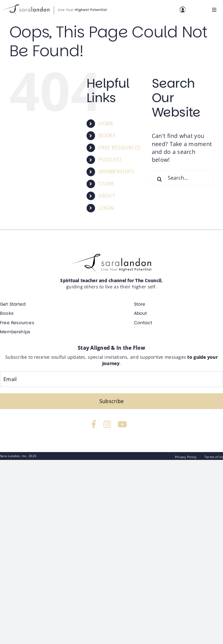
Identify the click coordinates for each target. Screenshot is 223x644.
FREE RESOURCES (119, 148)
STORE (106, 184)
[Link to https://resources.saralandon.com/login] (183, 10)
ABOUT (107, 196)
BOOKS (107, 135)
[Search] (160, 179)
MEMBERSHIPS (116, 172)
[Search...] (183, 178)
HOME (106, 123)
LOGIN (106, 208)
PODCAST (110, 160)
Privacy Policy (186, 457)
